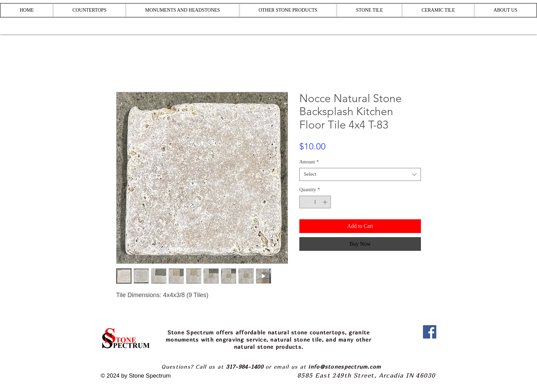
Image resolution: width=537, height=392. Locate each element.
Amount (309, 162)
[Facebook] (430, 332)
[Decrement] (305, 202)
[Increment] (326, 202)
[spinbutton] (315, 202)
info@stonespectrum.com (345, 367)
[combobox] (360, 174)
